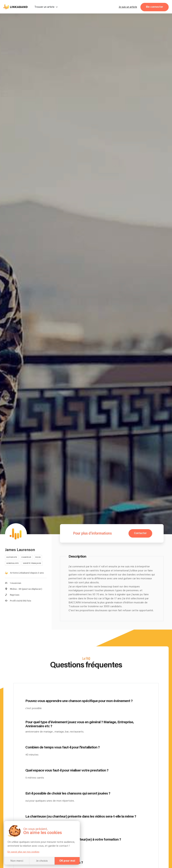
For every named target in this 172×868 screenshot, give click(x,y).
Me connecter (155, 7)
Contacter (140, 533)
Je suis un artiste (128, 7)
